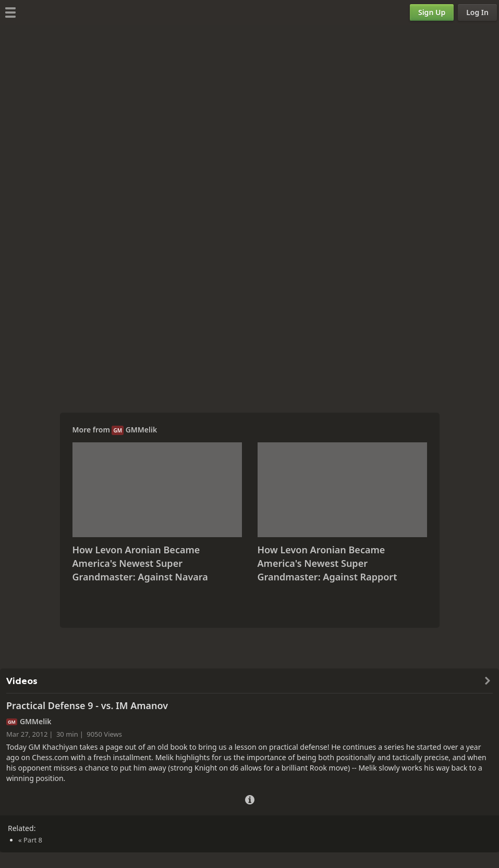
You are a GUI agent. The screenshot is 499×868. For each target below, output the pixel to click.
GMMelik (142, 430)
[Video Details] (250, 798)
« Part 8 (30, 840)
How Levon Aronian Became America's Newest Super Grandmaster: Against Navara (140, 563)
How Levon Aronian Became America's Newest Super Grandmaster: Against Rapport (327, 563)
